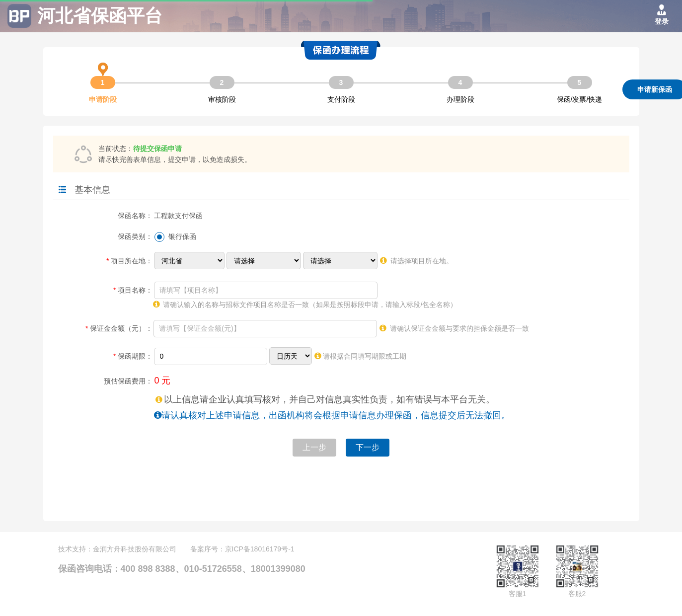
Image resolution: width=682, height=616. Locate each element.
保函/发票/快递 (580, 99)
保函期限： (133, 356)
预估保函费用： (128, 381)
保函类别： (135, 236)
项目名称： (133, 290)
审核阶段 (222, 99)
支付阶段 (341, 99)
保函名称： (135, 216)
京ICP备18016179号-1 (260, 549)
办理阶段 (460, 99)
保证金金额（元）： (119, 328)
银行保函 (182, 236)
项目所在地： (129, 261)
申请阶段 (103, 90)
